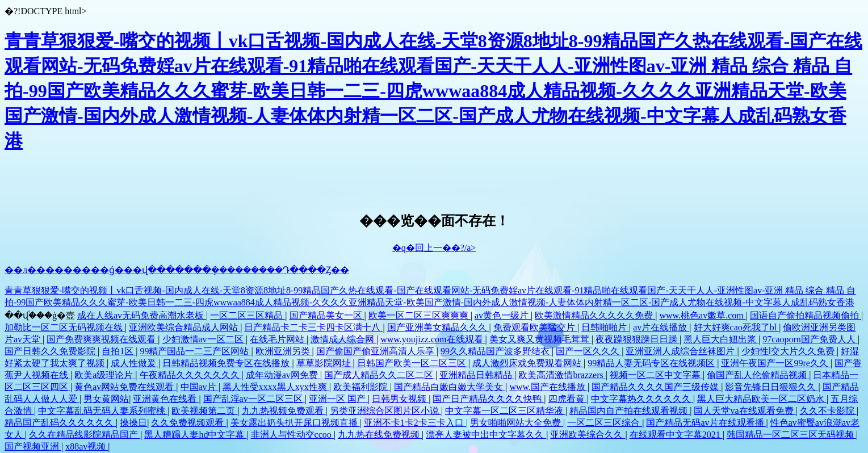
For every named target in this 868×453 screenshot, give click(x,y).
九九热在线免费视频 (380, 435)
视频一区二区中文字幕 (656, 375)
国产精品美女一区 (327, 315)
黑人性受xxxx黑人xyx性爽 (276, 387)
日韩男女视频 (400, 399)
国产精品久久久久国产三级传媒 (656, 387)
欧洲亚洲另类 (284, 351)
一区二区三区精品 (248, 315)
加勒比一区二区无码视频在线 (65, 327)
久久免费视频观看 (188, 423)
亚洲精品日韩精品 (477, 375)
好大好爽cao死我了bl (737, 327)
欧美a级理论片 (105, 375)
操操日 (133, 423)
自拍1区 (119, 351)
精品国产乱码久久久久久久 (60, 423)
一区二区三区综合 (605, 423)
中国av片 (200, 387)
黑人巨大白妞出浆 (721, 339)
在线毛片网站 (278, 339)
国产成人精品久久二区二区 (380, 375)
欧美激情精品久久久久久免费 (595, 315)
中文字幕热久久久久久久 (642, 399)
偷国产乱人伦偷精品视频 (758, 375)
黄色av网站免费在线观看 (125, 387)
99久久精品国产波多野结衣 (496, 351)
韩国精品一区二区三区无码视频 (791, 435)
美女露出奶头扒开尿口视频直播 (295, 423)
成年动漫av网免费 (283, 375)
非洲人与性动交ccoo (292, 435)
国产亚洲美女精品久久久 (438, 327)
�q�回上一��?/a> (434, 248)
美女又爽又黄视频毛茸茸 (540, 339)
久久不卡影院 (828, 411)
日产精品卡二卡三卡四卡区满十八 (313, 327)
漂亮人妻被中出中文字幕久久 (486, 435)
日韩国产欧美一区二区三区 (413, 363)
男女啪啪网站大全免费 (517, 423)
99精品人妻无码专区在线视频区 (652, 363)
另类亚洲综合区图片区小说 (385, 411)
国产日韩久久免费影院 (51, 351)
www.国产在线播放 (548, 387)
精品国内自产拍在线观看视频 (630, 411)
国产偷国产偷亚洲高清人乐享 (376, 351)
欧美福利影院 (362, 387)
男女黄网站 (106, 399)
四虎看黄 (568, 399)
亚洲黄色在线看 (166, 399)
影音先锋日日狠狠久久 (771, 387)
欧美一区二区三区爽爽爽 (420, 315)
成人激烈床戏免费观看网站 (528, 363)
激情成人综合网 (343, 339)
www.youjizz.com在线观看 (433, 339)
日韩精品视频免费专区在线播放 (227, 363)
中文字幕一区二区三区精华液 (505, 411)
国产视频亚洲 (33, 446)
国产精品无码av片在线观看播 (706, 423)
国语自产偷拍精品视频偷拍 (806, 315)
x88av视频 (87, 446)
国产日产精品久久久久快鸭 (488, 399)
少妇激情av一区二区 (204, 339)
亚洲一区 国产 (338, 399)
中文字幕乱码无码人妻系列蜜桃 (103, 411)
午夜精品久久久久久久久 (191, 375)
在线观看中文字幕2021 (676, 435)
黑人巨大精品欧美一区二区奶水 (762, 399)
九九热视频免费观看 (284, 411)
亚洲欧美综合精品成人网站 (184, 327)
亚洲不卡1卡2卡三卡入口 (415, 423)
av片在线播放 (661, 327)
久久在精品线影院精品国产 (85, 435)
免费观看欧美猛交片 (535, 327)
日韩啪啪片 (605, 327)
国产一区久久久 (589, 351)
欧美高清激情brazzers (562, 375)
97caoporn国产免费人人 (810, 339)
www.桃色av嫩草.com (702, 315)
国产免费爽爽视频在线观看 (102, 339)
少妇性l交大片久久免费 (789, 351)
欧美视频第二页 (204, 411)
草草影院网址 (325, 363)
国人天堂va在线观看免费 (745, 411)
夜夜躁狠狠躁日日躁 (638, 339)
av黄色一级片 (503, 315)
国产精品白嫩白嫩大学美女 (450, 387)
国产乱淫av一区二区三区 (254, 399)
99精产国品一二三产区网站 (195, 351)
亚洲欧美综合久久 (588, 435)
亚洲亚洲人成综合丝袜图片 (681, 351)
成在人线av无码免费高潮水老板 (142, 315)
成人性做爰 (135, 363)
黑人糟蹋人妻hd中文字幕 (195, 435)
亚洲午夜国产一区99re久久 (775, 363)
